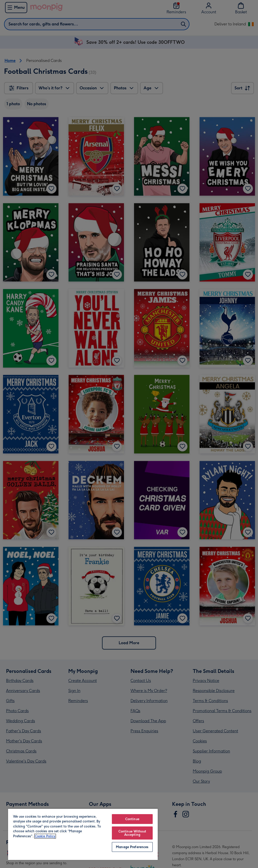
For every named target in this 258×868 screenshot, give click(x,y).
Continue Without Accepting (132, 833)
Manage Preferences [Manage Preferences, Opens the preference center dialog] (132, 847)
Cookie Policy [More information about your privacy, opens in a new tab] (45, 836)
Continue (132, 819)
